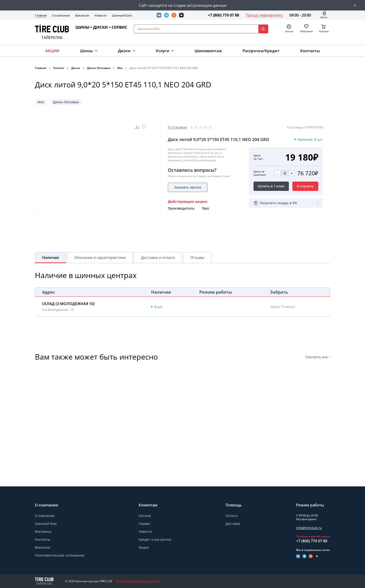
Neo (120, 68)
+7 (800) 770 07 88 (223, 15)
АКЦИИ (52, 51)
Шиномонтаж (208, 51)
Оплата (232, 516)
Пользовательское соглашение (60, 555)
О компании (61, 15)
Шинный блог (46, 524)
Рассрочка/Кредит (261, 51)
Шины (86, 51)
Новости (100, 15)
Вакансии (82, 15)
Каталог (59, 68)
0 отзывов (177, 127)
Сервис (145, 524)
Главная (41, 15)
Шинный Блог (122, 15)
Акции (144, 547)
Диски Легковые (99, 68)
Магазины (43, 531)
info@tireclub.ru (309, 528)
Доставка (233, 524)
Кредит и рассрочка (155, 539)
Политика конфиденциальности (138, 581)
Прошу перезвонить (264, 15)
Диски (124, 51)
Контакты (310, 51)
